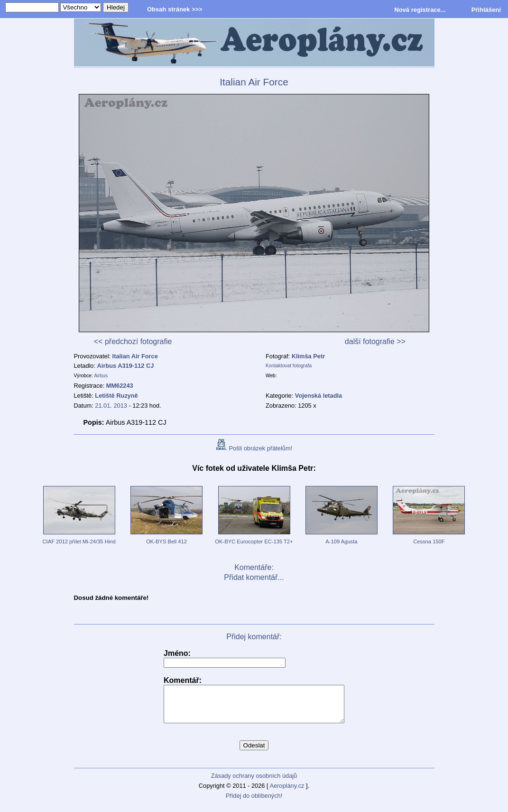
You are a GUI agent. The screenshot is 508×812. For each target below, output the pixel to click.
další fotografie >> (375, 341)
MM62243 (120, 386)
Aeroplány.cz (287, 793)
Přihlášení (486, 10)
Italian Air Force (135, 356)
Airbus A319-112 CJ (126, 366)
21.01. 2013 (111, 406)
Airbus (101, 376)
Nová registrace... (420, 10)
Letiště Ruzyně (116, 396)
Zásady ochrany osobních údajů (254, 783)
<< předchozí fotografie (133, 341)
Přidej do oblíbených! (254, 803)
